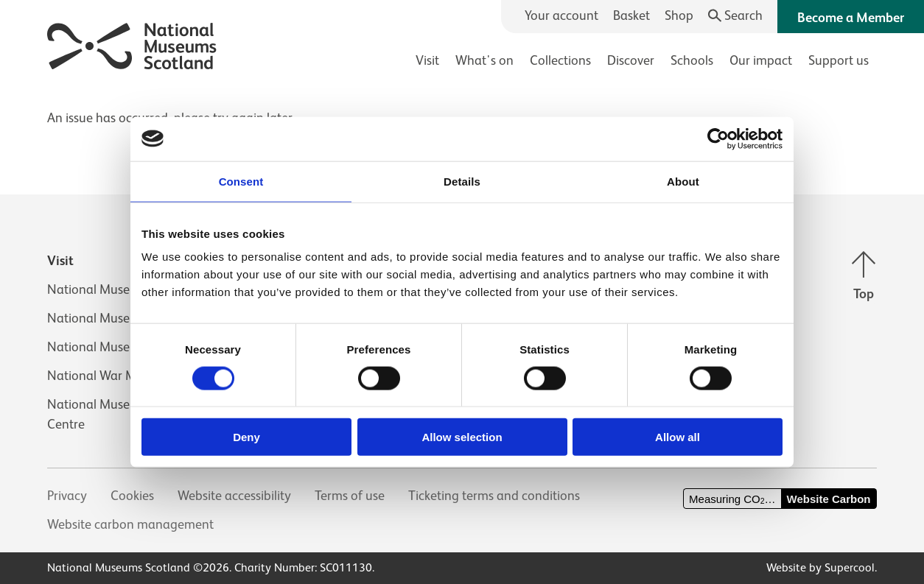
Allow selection (462, 437)
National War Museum (111, 376)
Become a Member (851, 18)
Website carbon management (130, 524)
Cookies (132, 496)
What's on (484, 60)
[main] (462, 111)
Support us (839, 60)
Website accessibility (234, 496)
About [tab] (683, 181)
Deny (246, 437)
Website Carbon (829, 499)
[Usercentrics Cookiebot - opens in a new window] (718, 138)
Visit (427, 60)
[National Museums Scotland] (132, 44)
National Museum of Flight (122, 318)
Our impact (761, 60)
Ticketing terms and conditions (494, 496)
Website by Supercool (820, 568)
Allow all (678, 437)
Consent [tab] (241, 181)
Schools (692, 60)
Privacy (67, 496)
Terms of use (350, 496)
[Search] (736, 16)
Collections (560, 60)
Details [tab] (462, 181)
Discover (631, 60)
